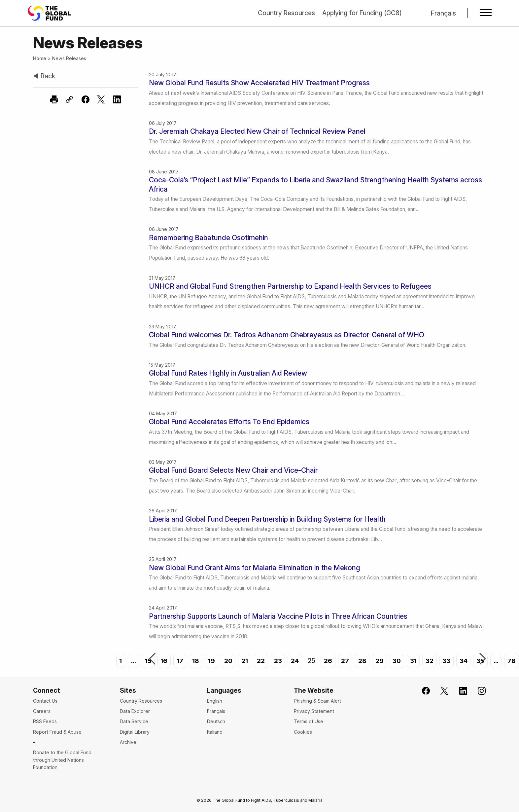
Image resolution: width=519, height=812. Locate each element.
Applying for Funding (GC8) (361, 13)
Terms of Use (309, 721)
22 (259, 661)
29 (379, 661)
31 (413, 661)
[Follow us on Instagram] (478, 691)
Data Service (134, 721)
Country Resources (284, 13)
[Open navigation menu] (485, 13)
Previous (152, 659)
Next (483, 659)
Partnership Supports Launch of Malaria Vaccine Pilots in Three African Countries (278, 616)
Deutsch (216, 721)
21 (243, 661)
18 (193, 661)
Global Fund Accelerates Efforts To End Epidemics (229, 422)
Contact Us (45, 701)
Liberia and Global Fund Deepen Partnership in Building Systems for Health (267, 519)
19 (209, 661)
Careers (42, 711)
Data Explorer (135, 711)
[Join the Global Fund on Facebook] (421, 691)
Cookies (303, 732)
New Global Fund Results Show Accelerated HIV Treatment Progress (259, 83)
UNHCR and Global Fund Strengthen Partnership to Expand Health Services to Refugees (290, 286)
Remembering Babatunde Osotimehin (208, 238)
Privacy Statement (314, 711)
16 (162, 661)
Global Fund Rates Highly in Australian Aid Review (228, 373)
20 (226, 661)
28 (361, 661)
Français (443, 13)
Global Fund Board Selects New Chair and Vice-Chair (233, 470)
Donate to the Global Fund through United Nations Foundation (62, 760)
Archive (128, 742)
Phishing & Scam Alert (317, 701)
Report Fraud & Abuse (57, 732)
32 (430, 661)
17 (178, 661)
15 (146, 661)
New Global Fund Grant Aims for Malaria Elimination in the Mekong (255, 568)
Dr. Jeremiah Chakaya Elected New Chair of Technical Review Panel (257, 131)
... (131, 661)
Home (40, 58)
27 (344, 661)
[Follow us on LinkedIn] (459, 691)
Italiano (215, 732)
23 (276, 661)
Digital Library (135, 732)
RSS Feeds (45, 721)
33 (447, 661)
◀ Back (44, 76)
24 (294, 661)
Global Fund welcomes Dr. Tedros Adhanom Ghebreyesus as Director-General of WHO (287, 335)
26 (327, 661)
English (215, 701)
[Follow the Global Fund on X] (440, 691)
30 (397, 661)
